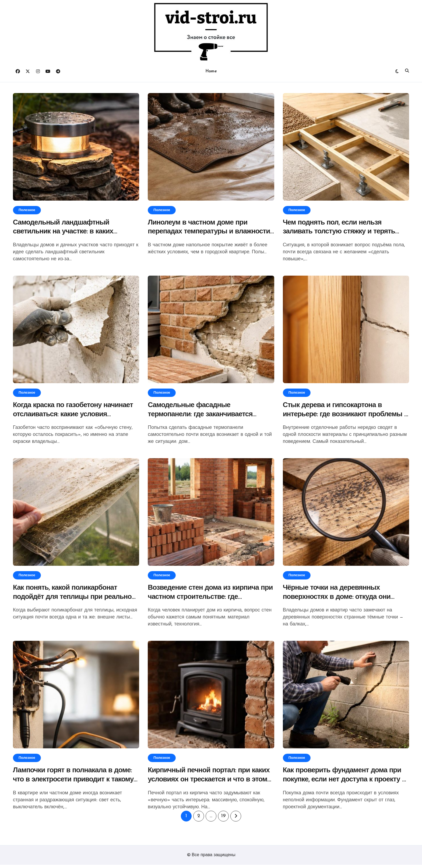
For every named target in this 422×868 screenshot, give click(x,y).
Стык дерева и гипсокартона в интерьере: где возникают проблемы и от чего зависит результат (346, 416)
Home (211, 71)
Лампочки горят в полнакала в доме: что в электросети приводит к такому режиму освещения (75, 783)
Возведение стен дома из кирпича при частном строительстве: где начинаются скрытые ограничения (207, 599)
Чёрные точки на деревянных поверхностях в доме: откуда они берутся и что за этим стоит (340, 599)
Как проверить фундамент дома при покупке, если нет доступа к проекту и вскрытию (345, 783)
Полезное (27, 210)
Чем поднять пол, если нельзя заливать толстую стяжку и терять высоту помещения (342, 232)
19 (223, 819)
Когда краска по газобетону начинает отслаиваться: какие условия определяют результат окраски (76, 416)
